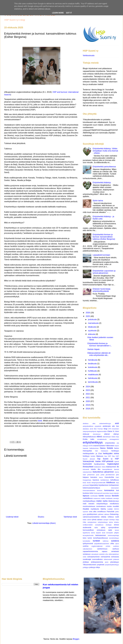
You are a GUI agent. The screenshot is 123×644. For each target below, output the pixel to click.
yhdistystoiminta (97, 562)
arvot (91, 429)
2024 (88, 387)
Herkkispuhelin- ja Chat (92, 454)
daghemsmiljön (102, 431)
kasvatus (94, 477)
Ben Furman (98, 429)
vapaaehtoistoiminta (90, 551)
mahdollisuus (88, 498)
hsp (106, 456)
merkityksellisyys (89, 501)
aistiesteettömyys (105, 423)
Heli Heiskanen (102, 451)
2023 (88, 390)
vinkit (85, 557)
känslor (116, 493)
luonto (101, 496)
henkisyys (115, 451)
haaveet (86, 448)
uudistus (116, 546)
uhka (112, 544)
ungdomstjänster (97, 546)
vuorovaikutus (97, 559)
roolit (117, 517)
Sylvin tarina (98, 201)
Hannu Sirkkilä (106, 448)
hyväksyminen (99, 464)
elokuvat (86, 434)
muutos (86, 509)
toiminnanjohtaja (113, 535)
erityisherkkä (110, 443)
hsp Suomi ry (105, 459)
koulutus (86, 493)
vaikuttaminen (87, 549)
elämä (99, 437)
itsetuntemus (98, 472)
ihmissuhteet (88, 467)
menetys (116, 498)
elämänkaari (107, 437)
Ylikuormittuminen (90, 565)
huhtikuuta (93, 371)
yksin (107, 562)
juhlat (102, 475)
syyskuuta (92, 331)
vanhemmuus (102, 549)
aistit (117, 423)
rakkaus (107, 514)
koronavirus (109, 490)
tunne (90, 538)
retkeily (104, 517)
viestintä (102, 554)
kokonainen (115, 488)
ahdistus (86, 423)
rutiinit (89, 520)
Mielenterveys (114, 501)
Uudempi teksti (12, 517)
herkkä (93, 456)
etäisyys (86, 446)
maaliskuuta (93, 375)
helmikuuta (93, 378)
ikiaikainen (98, 467)
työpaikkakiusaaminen (102, 544)
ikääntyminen (111, 467)
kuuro (112, 493)
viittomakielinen (114, 554)
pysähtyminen (92, 514)
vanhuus (116, 549)
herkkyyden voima (111, 453)
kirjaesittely (94, 485)
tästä (40, 421)
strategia (109, 525)
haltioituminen (94, 448)
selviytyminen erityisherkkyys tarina (100, 522)
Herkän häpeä (93, 349)
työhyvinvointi (88, 544)
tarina (93, 533)
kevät (89, 483)
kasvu (101, 477)
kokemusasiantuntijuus (91, 488)
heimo (117, 448)
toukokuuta (93, 367)
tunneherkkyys (114, 538)
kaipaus (86, 477)
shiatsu (116, 522)
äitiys (98, 567)
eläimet (107, 434)
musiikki (116, 506)
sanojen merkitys (109, 520)
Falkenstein (110, 446)
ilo (118, 467)
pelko (117, 512)
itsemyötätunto (107, 469)
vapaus (105, 551)
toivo (85, 538)
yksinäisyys (115, 562)
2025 (88, 316)
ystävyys (92, 567)
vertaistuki (115, 551)
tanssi (117, 530)
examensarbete (99, 446)
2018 (88, 409)
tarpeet (98, 533)
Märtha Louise (107, 509)
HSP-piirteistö (108, 461)
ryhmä (94, 520)
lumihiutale (94, 496)
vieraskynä (95, 554)
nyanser (86, 512)
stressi (116, 525)
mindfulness (114, 504)
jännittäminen (110, 475)
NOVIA (116, 509)
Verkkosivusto (89, 55)
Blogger (76, 639)
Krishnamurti (98, 493)
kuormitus (106, 493)
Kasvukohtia (109, 477)
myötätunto (95, 509)
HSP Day (111, 456)
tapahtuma (86, 533)
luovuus (108, 496)
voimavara (115, 557)
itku (99, 469)
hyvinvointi (87, 464)
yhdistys (86, 562)
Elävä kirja (115, 437)
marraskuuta (93, 323)
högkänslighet (113, 464)
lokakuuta (92, 327)
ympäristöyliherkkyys (112, 565)
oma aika (93, 512)
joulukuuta (93, 319)
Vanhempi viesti (70, 517)
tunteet (96, 541)
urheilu (108, 546)
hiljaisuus (100, 456)
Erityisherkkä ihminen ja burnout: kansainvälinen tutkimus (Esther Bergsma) (104, 237)
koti (118, 490)
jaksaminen (109, 472)
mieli (85, 504)
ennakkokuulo (102, 439)
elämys (116, 434)
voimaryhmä (105, 557)
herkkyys (86, 456)
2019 (88, 405)
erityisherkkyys (93, 442)
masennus (97, 498)
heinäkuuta (93, 360)
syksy (103, 527)
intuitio (93, 469)
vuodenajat (87, 559)
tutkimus (106, 541)
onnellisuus (101, 512)
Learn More (58, 13)
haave (117, 446)
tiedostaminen (101, 535)
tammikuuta (93, 382)
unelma (86, 546)
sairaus (100, 520)
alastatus (86, 429)
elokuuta (92, 334)
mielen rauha (102, 501)
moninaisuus (101, 506)
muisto (109, 506)
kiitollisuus (111, 482)
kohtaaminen (114, 485)
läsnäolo (115, 496)
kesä (84, 483)
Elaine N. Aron (113, 431)
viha (107, 554)
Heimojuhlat (87, 451)
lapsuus (86, 496)
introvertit (86, 469)
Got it (69, 13)
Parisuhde (111, 512)
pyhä (84, 514)
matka (103, 498)
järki (118, 475)
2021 (88, 398)
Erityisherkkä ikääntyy (102, 183)
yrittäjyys (86, 567)
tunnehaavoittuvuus (100, 538)
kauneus (96, 480)
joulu (98, 475)
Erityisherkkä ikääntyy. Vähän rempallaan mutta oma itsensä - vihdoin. (105, 151)
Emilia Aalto (89, 439)
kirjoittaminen (104, 485)
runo (85, 520)
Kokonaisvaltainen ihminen (93, 490)
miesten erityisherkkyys (98, 504)
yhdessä (116, 559)
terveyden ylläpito (113, 533)
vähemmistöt (108, 559)
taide (110, 530)
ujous (117, 544)
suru (96, 527)
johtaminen (91, 475)
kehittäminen (105, 480)
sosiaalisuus (99, 525)
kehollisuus (115, 480)
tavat (104, 533)
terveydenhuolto (88, 535)
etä (118, 443)
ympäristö (101, 565)
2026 (88, 313)
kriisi (91, 493)
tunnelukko (86, 541)
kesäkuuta (93, 364)
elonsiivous (97, 434)
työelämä (115, 541)
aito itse (115, 426)
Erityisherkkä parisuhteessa (104, 167)
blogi (105, 429)
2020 (88, 401)
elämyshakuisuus (89, 437)
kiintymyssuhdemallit (98, 483)
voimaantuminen (93, 557)
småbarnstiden (88, 525)
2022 (88, 394)
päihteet (101, 514)
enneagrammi (114, 439)
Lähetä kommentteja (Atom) (44, 523)
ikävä (104, 467)
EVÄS (91, 446)
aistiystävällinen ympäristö (92, 426)
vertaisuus (87, 554)
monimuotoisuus (89, 506)
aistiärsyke (107, 426)
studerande (87, 527)
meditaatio (109, 498)
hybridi (117, 461)
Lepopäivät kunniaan (101, 255)
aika (94, 423)
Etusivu (41, 517)
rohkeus (111, 517)
